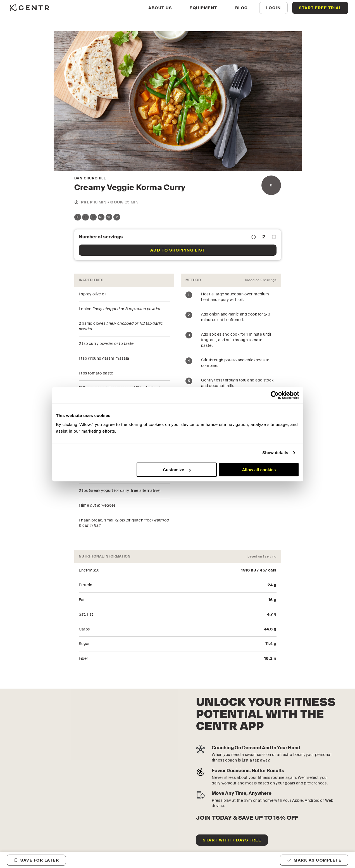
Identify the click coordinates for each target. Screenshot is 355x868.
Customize (177, 470)
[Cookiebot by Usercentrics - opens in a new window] (275, 395)
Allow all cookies (259, 470)
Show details (275, 453)
